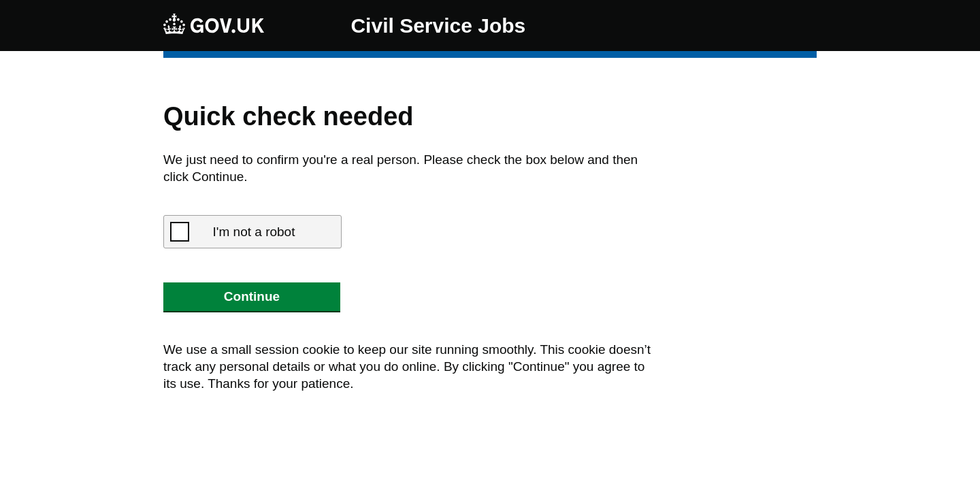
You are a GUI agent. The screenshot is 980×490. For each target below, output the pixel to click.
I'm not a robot (254, 232)
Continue (252, 296)
